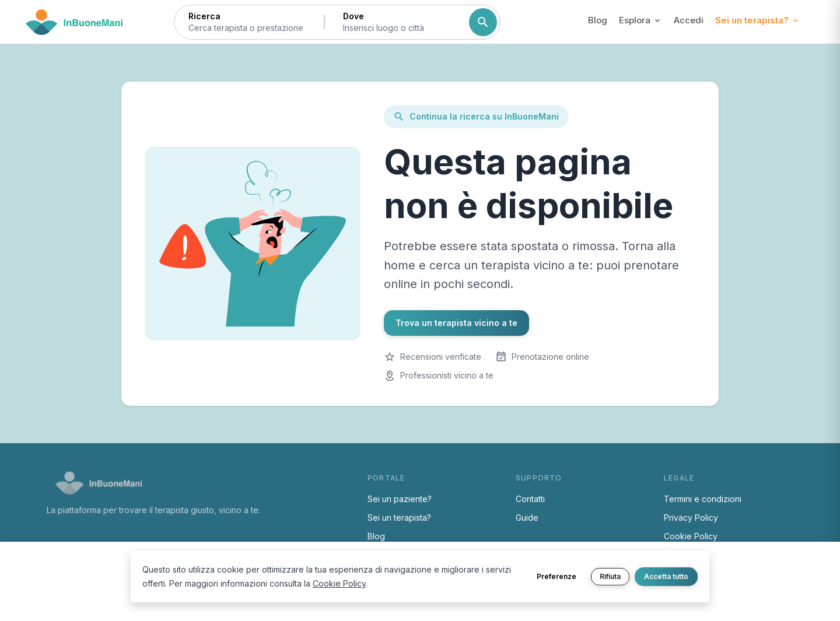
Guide (527, 517)
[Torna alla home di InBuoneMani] (74, 22)
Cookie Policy (691, 536)
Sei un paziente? (400, 499)
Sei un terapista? (399, 517)
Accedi (689, 20)
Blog (598, 20)
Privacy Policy (691, 517)
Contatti (530, 499)
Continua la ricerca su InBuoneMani (476, 117)
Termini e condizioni (703, 499)
